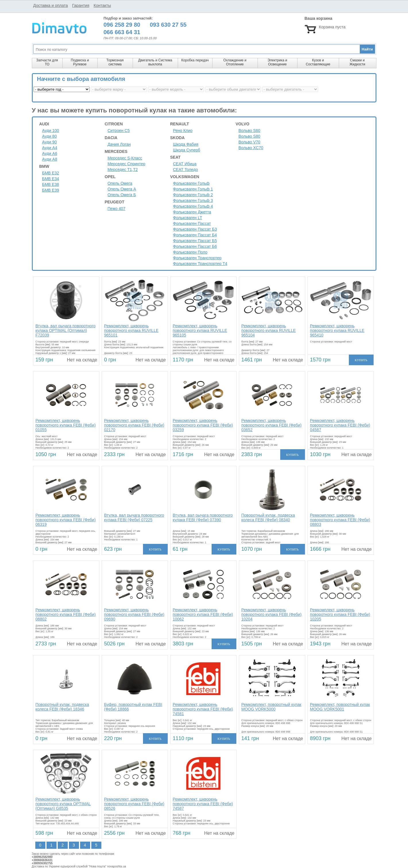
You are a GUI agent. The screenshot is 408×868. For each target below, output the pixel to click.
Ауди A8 (50, 159)
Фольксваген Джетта (192, 212)
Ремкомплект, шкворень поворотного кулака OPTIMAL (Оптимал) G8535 (63, 804)
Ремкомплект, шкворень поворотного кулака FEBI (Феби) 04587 (340, 425)
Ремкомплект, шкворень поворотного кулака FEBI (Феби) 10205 (340, 614)
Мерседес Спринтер (127, 164)
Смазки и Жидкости (357, 62)
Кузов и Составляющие (318, 62)
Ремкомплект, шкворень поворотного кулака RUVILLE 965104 (269, 330)
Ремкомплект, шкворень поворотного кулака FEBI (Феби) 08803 (340, 520)
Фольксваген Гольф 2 (193, 195)
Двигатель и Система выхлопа (155, 62)
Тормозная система (115, 62)
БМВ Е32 (51, 173)
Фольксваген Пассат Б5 (195, 241)
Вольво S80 (250, 136)
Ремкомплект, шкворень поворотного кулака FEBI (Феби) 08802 (66, 614)
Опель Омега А (122, 189)
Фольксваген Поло (190, 252)
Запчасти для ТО (47, 62)
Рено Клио (183, 131)
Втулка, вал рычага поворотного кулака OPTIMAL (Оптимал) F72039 (66, 330)
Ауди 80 (50, 136)
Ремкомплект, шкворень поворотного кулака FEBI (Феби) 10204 (272, 614)
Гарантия (81, 5)
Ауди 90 (50, 142)
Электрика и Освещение (277, 62)
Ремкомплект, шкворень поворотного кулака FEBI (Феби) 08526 (134, 804)
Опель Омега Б (122, 195)
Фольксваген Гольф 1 (193, 189)
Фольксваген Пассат (192, 223)
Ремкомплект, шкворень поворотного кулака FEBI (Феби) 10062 (203, 614)
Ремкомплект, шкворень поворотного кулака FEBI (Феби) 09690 (134, 614)
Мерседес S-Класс (125, 158)
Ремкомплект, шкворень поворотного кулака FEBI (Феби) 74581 (203, 709)
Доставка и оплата (51, 5)
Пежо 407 (117, 209)
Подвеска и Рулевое (80, 62)
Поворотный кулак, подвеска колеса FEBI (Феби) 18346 (62, 707)
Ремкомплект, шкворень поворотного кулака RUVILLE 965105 (200, 330)
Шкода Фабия (186, 144)
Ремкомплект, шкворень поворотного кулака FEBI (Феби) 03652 (272, 425)
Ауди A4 (50, 148)
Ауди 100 (51, 131)
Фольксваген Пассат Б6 (195, 246)
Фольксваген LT (188, 218)
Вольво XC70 (251, 148)
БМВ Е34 (51, 179)
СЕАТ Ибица (185, 164)
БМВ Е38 (51, 184)
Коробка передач (195, 60)
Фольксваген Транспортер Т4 (200, 264)
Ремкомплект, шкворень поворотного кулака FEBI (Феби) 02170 (134, 425)
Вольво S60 (250, 131)
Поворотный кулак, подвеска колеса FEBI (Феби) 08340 (268, 517)
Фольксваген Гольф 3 (193, 201)
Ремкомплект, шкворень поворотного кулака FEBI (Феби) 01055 (66, 425)
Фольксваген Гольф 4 (193, 206)
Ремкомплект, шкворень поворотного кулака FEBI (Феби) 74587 (203, 804)
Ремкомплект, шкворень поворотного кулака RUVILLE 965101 (132, 330)
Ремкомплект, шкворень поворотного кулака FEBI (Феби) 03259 (203, 425)
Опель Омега (120, 183)
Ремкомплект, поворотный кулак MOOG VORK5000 (271, 707)
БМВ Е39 (51, 190)
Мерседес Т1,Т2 (123, 170)
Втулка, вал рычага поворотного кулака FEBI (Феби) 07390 (203, 517)
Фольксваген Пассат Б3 (195, 229)
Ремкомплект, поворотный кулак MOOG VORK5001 (340, 707)
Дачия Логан (119, 144)
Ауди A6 (50, 153)
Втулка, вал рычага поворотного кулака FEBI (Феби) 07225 (134, 517)
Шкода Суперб (187, 150)
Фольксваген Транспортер (197, 258)
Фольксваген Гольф (191, 183)
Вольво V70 (250, 142)
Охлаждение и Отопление (235, 62)
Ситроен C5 (119, 131)
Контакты (102, 5)
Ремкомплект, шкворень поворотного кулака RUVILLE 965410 (337, 330)
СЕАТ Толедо (186, 170)
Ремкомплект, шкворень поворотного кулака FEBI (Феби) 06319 (66, 520)
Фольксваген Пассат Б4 (195, 235)
